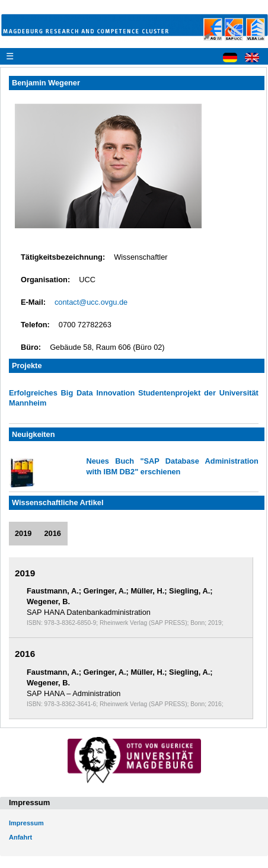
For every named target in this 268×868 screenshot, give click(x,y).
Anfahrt (20, 837)
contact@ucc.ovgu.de (91, 302)
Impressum (26, 823)
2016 (52, 533)
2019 (23, 533)
